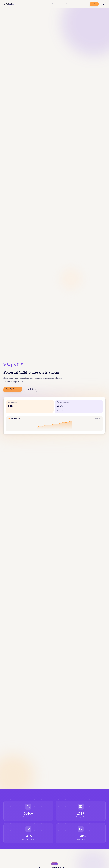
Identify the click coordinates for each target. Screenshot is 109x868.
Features (68, 4)
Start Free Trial (13, 389)
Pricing (77, 4)
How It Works (57, 4)
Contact (85, 4)
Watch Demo (31, 389)
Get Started (94, 4)
